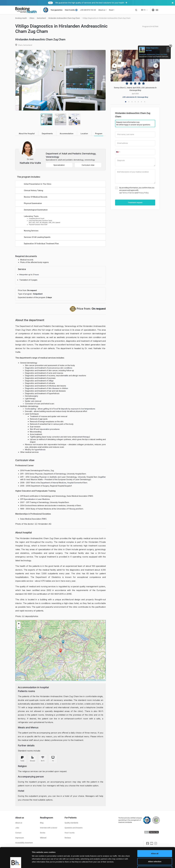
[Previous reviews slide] (114, 66)
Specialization (59, 165)
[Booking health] (28, 10)
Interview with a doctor (49, 828)
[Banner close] (173, 3)
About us (102, 10)
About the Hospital (27, 134)
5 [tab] (138, 102)
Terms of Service (128, 193)
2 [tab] (129, 102)
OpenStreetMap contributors (95, 680)
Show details (127, 863)
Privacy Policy (143, 193)
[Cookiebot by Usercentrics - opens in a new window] (16, 863)
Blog (42, 823)
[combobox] (118, 152)
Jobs (17, 828)
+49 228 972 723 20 (88, 10)
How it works (71, 10)
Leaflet (80, 680)
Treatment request (135, 203)
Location (84, 134)
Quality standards (71, 823)
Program (99, 134)
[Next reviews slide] (156, 66)
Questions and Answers (74, 828)
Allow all (155, 836)
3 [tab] (132, 102)
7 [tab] (145, 102)
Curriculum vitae (88, 165)
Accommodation (67, 134)
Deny (155, 852)
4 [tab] (135, 102)
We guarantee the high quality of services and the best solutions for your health (111, 3)
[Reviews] (135, 74)
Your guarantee (57, 10)
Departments (47, 134)
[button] (136, 10)
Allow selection (155, 844)
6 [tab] (141, 102)
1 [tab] (126, 102)
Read (111, 10)
